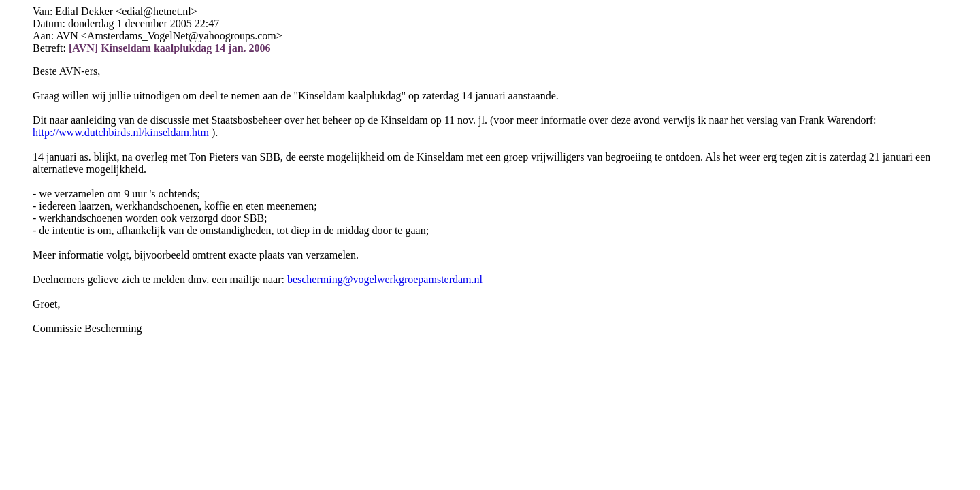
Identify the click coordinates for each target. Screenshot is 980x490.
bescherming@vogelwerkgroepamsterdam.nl (385, 279)
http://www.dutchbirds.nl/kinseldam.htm (122, 132)
